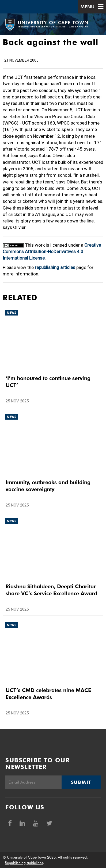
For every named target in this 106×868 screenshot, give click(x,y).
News (12, 313)
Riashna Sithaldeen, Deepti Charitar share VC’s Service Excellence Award (51, 590)
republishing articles (55, 267)
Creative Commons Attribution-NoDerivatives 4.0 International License (52, 252)
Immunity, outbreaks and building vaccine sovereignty (48, 486)
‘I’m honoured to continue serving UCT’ (48, 382)
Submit (81, 782)
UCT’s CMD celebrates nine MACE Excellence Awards (48, 694)
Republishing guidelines (24, 863)
